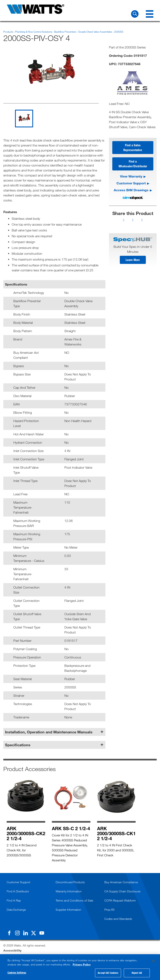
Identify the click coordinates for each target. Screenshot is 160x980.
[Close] (153, 961)
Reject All (137, 973)
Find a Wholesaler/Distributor (133, 164)
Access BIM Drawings (131, 191)
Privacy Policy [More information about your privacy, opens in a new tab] (82, 964)
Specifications (18, 745)
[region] (80, 967)
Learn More (133, 261)
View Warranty (131, 177)
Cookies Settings (17, 973)
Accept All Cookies (108, 973)
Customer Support (131, 184)
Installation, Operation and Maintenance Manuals (49, 732)
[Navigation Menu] (150, 14)
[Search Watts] (135, 14)
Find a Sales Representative (133, 148)
